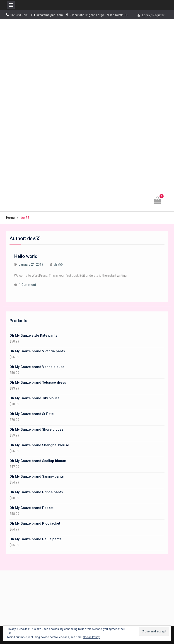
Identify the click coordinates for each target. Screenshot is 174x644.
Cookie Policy (91, 637)
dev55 (58, 264)
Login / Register (153, 15)
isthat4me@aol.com (50, 15)
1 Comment (28, 285)
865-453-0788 (19, 15)
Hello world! (26, 256)
